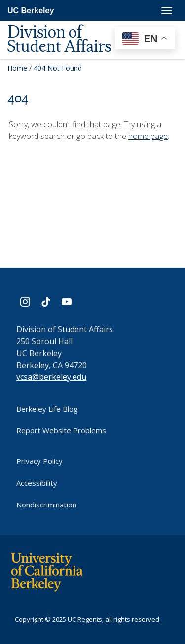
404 (18, 98)
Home (17, 68)
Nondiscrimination (46, 505)
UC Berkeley (31, 11)
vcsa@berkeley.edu (51, 377)
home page (148, 136)
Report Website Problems (61, 430)
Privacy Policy (39, 461)
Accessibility (37, 483)
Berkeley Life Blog (47, 409)
